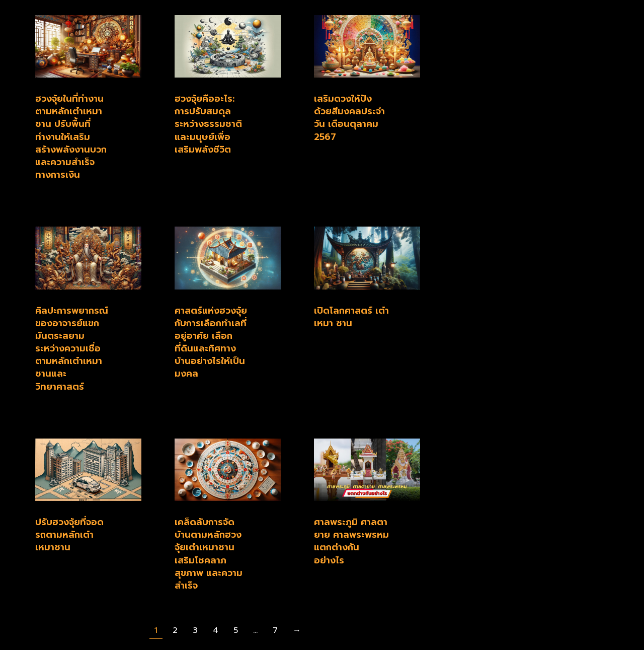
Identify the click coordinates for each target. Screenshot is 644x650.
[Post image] (88, 46)
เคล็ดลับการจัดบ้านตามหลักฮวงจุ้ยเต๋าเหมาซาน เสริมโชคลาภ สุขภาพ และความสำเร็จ (209, 554)
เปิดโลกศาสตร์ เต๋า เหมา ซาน (351, 317)
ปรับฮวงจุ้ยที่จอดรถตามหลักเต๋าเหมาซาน (69, 535)
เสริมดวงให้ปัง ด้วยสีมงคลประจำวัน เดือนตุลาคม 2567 (349, 118)
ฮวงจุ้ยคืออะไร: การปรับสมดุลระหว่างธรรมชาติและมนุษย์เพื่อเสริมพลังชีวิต (208, 124)
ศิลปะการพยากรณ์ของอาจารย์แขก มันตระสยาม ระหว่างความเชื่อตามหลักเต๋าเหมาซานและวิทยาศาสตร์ (72, 349)
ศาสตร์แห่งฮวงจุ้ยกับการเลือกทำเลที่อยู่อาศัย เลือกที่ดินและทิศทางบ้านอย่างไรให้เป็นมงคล (211, 342)
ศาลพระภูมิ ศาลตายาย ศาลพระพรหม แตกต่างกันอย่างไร (351, 541)
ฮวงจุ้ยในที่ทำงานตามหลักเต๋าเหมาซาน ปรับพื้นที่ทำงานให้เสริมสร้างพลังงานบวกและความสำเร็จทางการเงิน (71, 137)
